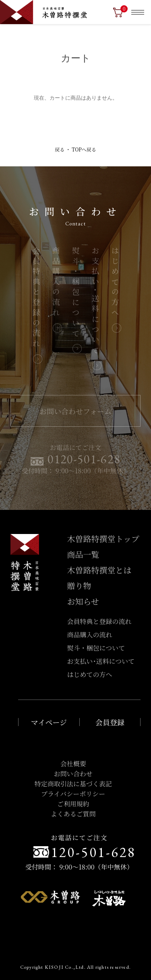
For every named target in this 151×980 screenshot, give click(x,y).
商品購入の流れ (56, 283)
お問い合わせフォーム (75, 411)
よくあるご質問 (73, 814)
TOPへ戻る (84, 149)
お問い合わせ (73, 774)
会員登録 (110, 722)
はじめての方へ (115, 283)
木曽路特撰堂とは (99, 570)
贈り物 (79, 586)
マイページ (49, 722)
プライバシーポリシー (73, 794)
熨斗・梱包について (76, 293)
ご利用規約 (73, 804)
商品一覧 (83, 554)
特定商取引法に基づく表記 (73, 784)
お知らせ (83, 601)
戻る (60, 149)
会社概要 (73, 764)
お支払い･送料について (95, 302)
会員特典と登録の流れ (36, 298)
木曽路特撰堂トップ (103, 539)
